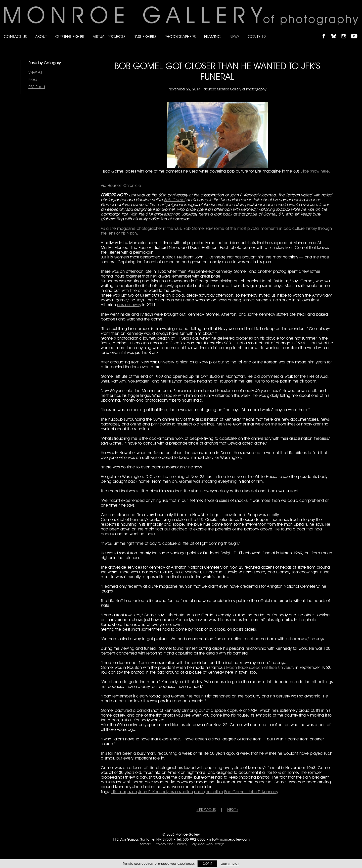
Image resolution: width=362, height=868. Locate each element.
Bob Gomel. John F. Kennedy (251, 792)
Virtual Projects (109, 37)
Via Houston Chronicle (121, 185)
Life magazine (124, 792)
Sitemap (144, 844)
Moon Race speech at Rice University (260, 667)
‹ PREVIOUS (206, 810)
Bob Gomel (174, 200)
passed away (129, 305)
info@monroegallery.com (230, 839)
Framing (213, 37)
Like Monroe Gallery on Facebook (326, 32)
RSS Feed (37, 87)
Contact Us (15, 37)
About (41, 37)
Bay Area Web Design (208, 844)
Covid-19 (257, 37)
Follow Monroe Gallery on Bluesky (336, 32)
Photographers (180, 37)
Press (33, 79)
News (234, 37)
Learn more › (230, 864)
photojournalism (209, 792)
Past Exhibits (145, 37)
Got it (207, 864)
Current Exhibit (70, 37)
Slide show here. (315, 171)
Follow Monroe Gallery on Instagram (346, 32)
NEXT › (233, 810)
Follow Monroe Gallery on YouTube (356, 32)
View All (35, 72)
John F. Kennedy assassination (166, 792)
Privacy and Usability (171, 844)
